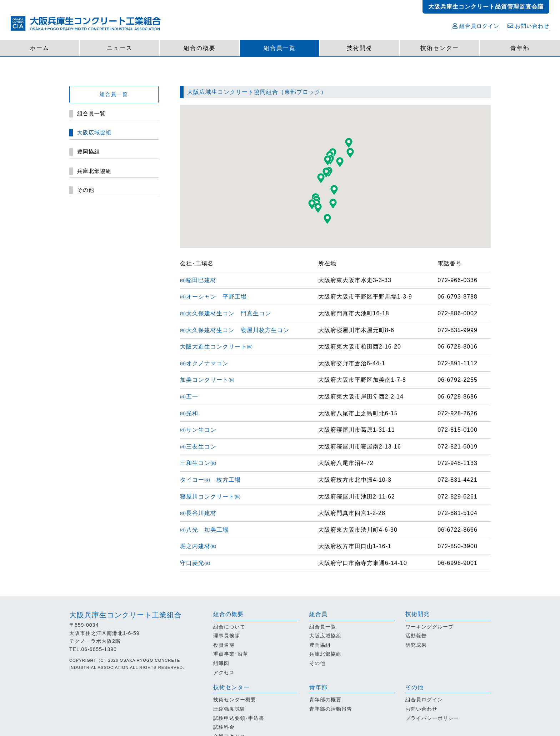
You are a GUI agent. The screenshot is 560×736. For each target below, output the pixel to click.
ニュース (120, 48)
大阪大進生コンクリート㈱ (219, 347)
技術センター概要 (235, 700)
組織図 (221, 663)
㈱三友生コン (201, 447)
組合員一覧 (280, 48)
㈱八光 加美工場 (204, 530)
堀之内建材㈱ (201, 546)
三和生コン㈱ (201, 463)
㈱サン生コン (201, 430)
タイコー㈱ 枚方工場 (210, 480)
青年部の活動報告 (331, 709)
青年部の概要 (325, 700)
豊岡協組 (320, 645)
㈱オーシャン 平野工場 (213, 297)
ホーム (40, 48)
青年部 (520, 48)
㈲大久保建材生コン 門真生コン (226, 313)
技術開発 (360, 48)
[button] (321, 178)
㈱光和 (192, 413)
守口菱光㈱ (198, 563)
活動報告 (416, 636)
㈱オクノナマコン (207, 363)
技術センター (440, 48)
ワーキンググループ (429, 627)
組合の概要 (200, 48)
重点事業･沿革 (231, 654)
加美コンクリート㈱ (210, 380)
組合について (229, 627)
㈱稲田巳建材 (201, 280)
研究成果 (416, 645)
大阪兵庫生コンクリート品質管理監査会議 (486, 7)
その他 (317, 663)
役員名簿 (224, 645)
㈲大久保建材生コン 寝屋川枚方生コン (235, 330)
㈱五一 (192, 397)
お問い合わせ (528, 26)
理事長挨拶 (227, 636)
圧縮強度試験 (229, 709)
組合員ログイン (476, 26)
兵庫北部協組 (325, 654)
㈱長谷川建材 (201, 513)
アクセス (224, 672)
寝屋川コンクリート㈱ (213, 497)
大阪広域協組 (325, 636)
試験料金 (224, 727)
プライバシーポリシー (432, 718)
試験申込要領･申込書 (239, 718)
